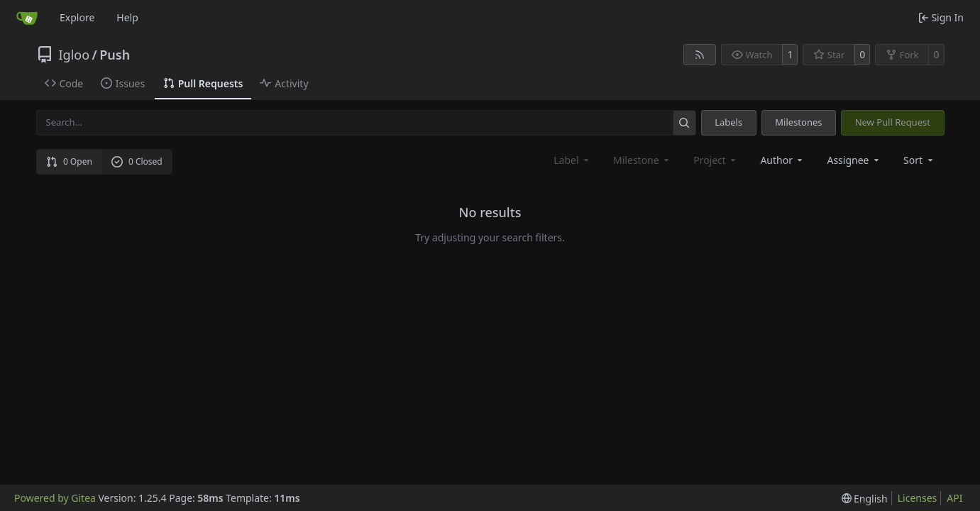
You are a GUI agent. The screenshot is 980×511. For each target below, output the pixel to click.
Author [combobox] (782, 160)
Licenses (918, 498)
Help (127, 17)
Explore (77, 17)
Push (115, 55)
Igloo (75, 55)
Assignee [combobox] (854, 160)
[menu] (919, 160)
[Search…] (684, 122)
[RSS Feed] (700, 55)
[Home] (27, 18)
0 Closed (137, 161)
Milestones (798, 122)
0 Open (69, 161)
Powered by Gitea (55, 498)
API (954, 498)
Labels (728, 122)
